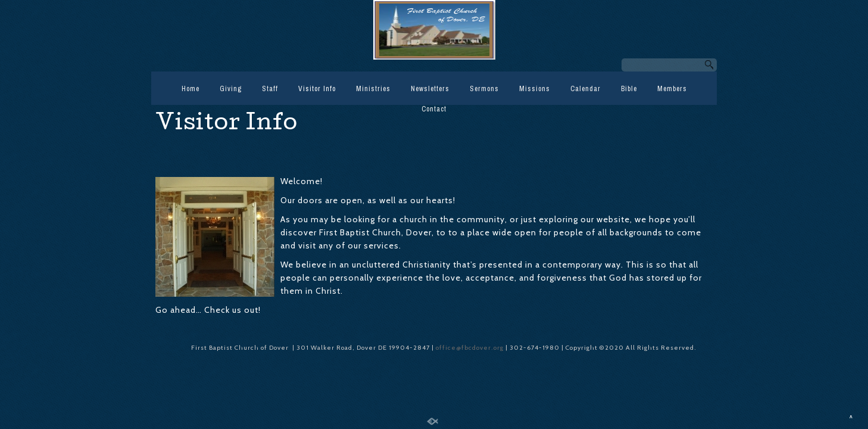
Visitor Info (317, 89)
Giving (231, 89)
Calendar (586, 89)
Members (672, 89)
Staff (270, 89)
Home (191, 89)
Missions (535, 89)
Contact (434, 109)
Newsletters (430, 89)
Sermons (484, 89)
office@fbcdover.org (471, 348)
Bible (629, 89)
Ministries (373, 89)
